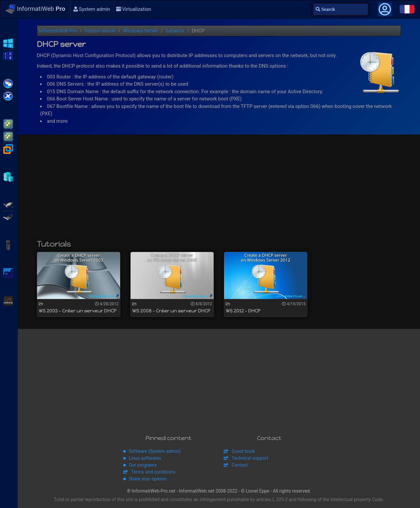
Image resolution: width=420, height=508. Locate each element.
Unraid (9, 300)
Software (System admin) (155, 451)
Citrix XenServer (9, 95)
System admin (92, 9)
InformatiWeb (35, 9)
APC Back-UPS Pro (9, 244)
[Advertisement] (219, 190)
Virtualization (134, 9)
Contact (240, 465)
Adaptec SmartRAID (9, 204)
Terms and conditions (153, 472)
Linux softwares (145, 458)
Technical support (250, 458)
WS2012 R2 (9, 43)
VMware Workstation (9, 148)
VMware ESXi (9, 123)
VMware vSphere (9, 136)
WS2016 (9, 55)
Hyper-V (9, 176)
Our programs (143, 465)
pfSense (9, 272)
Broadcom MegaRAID (9, 217)
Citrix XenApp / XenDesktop (9, 83)
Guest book (243, 451)
